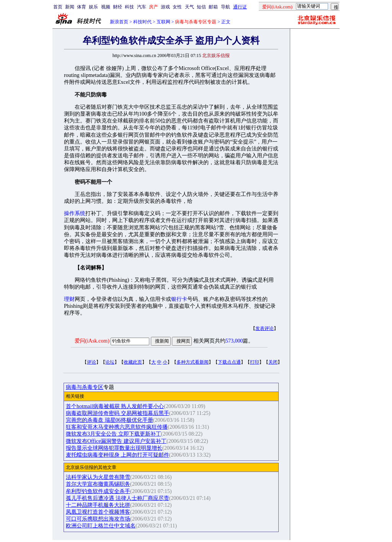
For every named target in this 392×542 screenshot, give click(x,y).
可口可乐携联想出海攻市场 (98, 519)
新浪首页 (119, 22)
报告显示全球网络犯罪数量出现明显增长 (114, 448)
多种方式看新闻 (193, 362)
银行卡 (179, 299)
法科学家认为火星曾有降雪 (98, 477)
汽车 (142, 7)
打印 (255, 362)
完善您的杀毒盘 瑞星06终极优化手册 (109, 420)
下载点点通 (229, 362)
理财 (69, 299)
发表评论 (265, 328)
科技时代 (142, 22)
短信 (201, 7)
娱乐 (93, 7)
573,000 (234, 341)
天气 (189, 7)
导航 (225, 7)
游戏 (165, 7)
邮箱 (213, 7)
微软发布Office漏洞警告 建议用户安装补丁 (116, 441)
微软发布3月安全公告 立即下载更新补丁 (114, 434)
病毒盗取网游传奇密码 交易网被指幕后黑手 (118, 413)
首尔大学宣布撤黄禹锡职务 (98, 484)
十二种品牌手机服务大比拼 (98, 505)
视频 (106, 7)
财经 (118, 7)
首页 (58, 7)
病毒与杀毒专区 (85, 387)
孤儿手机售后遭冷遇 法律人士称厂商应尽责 (118, 498)
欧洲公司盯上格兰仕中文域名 (101, 526)
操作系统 (75, 213)
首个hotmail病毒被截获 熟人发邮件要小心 (115, 406)
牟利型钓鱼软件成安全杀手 (98, 491)
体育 (82, 7)
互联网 (163, 22)
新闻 (70, 7)
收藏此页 (133, 362)
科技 (129, 7)
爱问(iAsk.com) (92, 341)
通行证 (240, 7)
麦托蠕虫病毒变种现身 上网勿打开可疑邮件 (118, 455)
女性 (177, 7)
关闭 (273, 362)
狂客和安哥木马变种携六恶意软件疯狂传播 (117, 427)
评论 (91, 362)
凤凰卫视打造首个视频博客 (98, 512)
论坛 (110, 362)
